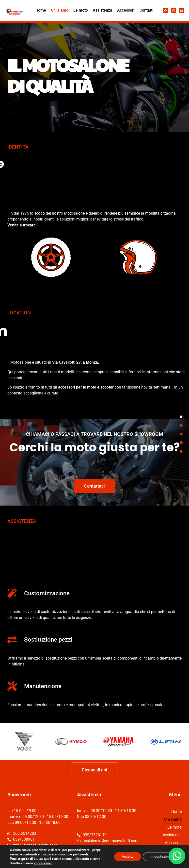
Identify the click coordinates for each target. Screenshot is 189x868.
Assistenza (102, 10)
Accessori (126, 10)
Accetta (128, 857)
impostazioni (43, 863)
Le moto (81, 10)
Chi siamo (60, 10)
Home (41, 10)
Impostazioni (161, 857)
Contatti (146, 10)
